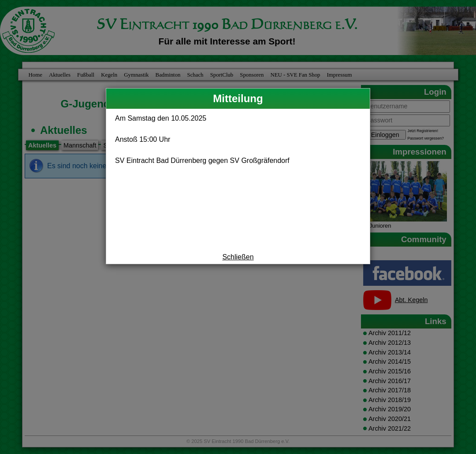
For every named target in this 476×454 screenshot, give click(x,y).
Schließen (238, 257)
